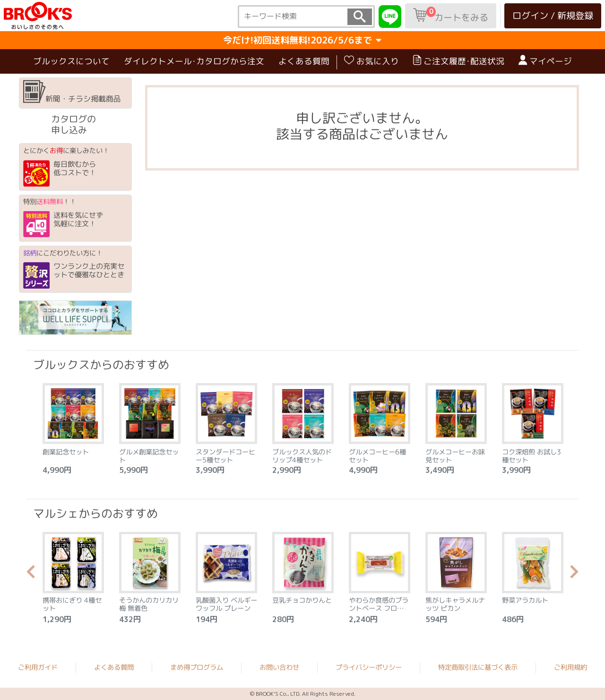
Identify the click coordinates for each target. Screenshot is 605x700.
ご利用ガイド (38, 667)
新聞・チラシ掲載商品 (72, 92)
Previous (31, 574)
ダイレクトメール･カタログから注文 (194, 61)
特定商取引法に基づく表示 (478, 667)
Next (574, 574)
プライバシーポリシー (369, 667)
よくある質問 (304, 61)
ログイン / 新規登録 (553, 15)
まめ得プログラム (197, 667)
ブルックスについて (71, 61)
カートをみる (451, 15)
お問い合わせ (279, 667)
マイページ (545, 61)
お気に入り (372, 61)
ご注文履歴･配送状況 (459, 61)
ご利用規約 (570, 667)
